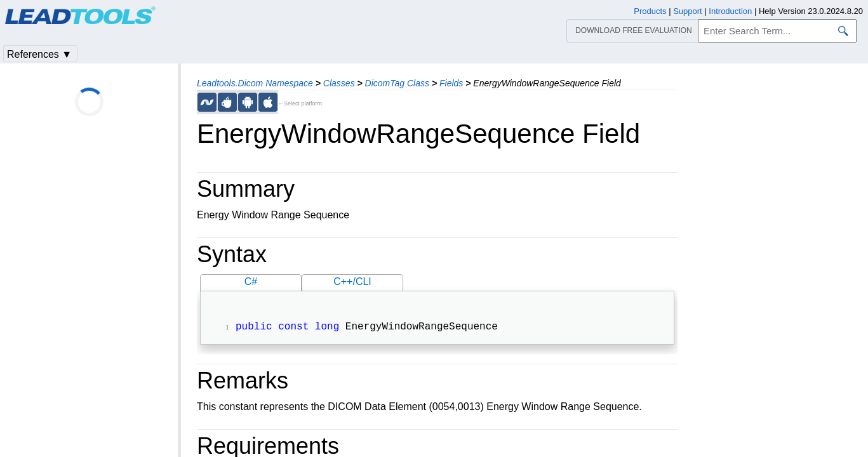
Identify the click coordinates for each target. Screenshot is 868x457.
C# (251, 281)
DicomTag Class (397, 83)
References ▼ (39, 54)
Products (650, 11)
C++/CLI (352, 281)
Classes (339, 83)
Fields (451, 83)
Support (688, 11)
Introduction (730, 11)
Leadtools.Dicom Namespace (255, 83)
